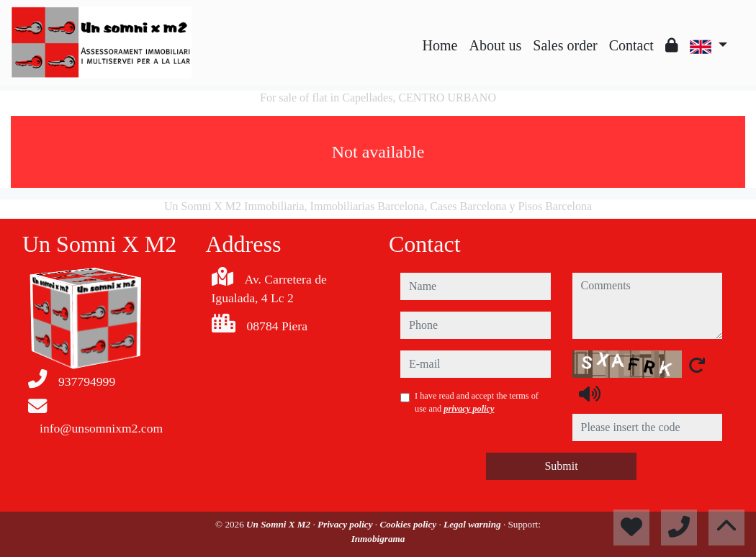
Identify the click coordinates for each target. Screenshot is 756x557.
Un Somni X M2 (279, 524)
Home (440, 45)
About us (495, 45)
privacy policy (469, 409)
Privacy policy (346, 524)
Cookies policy (409, 524)
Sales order (565, 45)
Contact (631, 45)
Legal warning (473, 524)
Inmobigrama (378, 539)
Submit (561, 466)
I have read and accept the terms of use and (477, 402)
